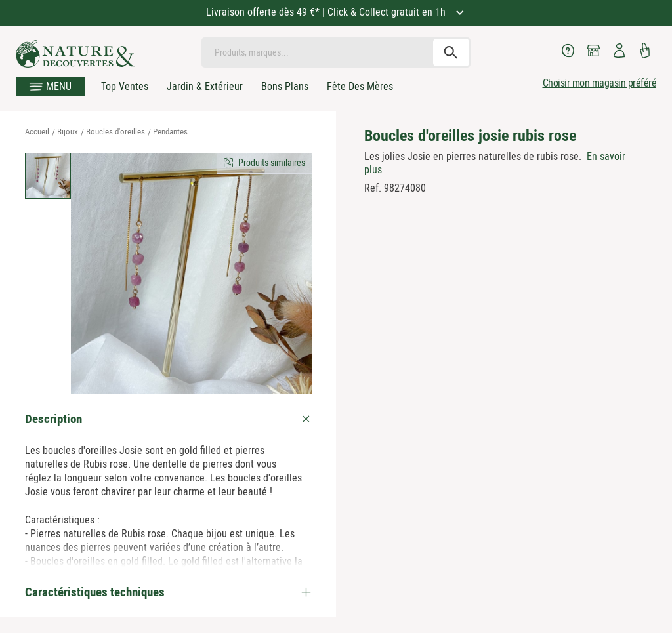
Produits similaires (272, 163)
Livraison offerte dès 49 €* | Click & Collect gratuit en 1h (327, 12)
